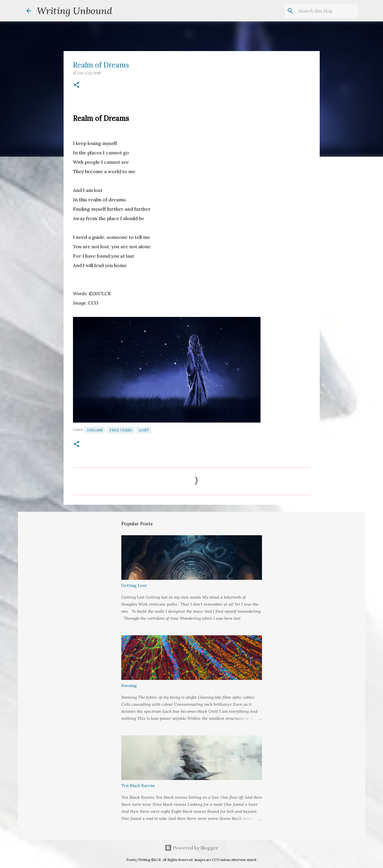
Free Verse (121, 430)
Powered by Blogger (191, 848)
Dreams (95, 430)
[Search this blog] (327, 11)
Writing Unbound (75, 11)
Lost (144, 430)
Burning (129, 685)
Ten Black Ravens (138, 786)
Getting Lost (134, 585)
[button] (76, 85)
